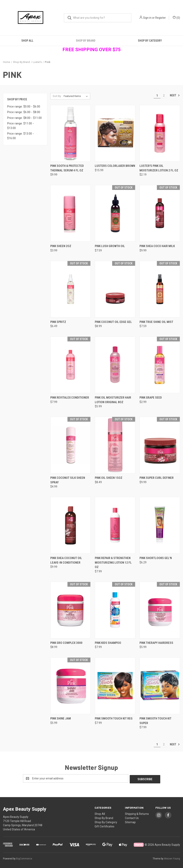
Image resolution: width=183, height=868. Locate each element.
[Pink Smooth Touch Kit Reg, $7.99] (115, 686)
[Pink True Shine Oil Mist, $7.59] (160, 289)
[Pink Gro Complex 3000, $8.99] (71, 610)
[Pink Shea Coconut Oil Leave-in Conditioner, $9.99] (71, 525)
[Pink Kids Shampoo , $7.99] (115, 610)
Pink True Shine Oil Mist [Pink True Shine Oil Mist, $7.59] (156, 322)
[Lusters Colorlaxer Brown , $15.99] (115, 133)
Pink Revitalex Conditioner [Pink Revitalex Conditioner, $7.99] (70, 398)
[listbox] (77, 96)
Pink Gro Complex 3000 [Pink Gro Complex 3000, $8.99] (66, 643)
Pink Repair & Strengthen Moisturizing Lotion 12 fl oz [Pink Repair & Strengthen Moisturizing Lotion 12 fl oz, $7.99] (113, 563)
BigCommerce (24, 858)
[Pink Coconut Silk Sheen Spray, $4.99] (71, 445)
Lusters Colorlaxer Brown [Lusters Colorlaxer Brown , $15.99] (115, 166)
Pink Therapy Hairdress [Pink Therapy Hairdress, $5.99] (156, 643)
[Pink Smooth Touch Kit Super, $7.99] (160, 686)
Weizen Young (172, 858)
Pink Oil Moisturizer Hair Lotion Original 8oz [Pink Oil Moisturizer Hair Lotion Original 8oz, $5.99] (113, 400)
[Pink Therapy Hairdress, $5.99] (160, 610)
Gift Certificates (104, 826)
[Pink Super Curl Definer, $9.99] (160, 445)
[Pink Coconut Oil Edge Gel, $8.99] (115, 289)
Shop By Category (150, 41)
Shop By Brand (86, 41)
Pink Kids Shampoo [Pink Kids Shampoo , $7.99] (108, 643)
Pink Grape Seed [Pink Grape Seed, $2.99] (151, 398)
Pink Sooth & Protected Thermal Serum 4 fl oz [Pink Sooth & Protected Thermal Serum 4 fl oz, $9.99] (67, 168)
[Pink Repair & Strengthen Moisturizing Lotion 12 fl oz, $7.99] (115, 525)
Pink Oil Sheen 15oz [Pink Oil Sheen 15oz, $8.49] (109, 478)
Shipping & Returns (137, 813)
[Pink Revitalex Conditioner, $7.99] (71, 365)
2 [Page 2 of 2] (164, 96)
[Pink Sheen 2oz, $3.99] (71, 213)
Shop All (27, 41)
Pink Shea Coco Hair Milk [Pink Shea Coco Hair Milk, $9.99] (157, 246)
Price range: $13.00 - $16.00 (21, 136)
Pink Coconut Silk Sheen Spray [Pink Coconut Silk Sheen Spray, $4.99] (68, 480)
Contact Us (132, 817)
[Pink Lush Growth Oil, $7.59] (115, 213)
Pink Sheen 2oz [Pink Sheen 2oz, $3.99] (61, 246)
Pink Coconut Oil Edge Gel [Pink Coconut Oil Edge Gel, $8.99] (113, 322)
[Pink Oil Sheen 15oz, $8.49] (115, 445)
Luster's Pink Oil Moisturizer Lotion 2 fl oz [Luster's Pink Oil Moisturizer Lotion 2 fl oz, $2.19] (159, 168)
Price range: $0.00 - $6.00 (24, 107)
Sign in (147, 18)
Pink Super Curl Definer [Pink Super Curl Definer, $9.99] (157, 478)
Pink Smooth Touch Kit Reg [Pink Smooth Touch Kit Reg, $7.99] (114, 718)
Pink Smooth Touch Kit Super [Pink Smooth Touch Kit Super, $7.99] (155, 721)
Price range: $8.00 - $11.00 (24, 118)
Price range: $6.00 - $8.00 (24, 112)
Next (175, 95)
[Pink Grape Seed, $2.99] (160, 365)
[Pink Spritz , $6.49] (71, 289)
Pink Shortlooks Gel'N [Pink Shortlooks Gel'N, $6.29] (156, 558)
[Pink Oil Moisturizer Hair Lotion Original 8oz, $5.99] (115, 365)
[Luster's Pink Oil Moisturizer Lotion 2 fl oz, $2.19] (160, 133)
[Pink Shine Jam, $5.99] (71, 686)
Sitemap (130, 821)
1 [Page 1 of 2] (157, 96)
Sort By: (57, 96)
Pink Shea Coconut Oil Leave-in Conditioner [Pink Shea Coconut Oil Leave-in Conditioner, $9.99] (66, 560)
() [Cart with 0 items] (176, 18)
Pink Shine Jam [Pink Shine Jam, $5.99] (61, 718)
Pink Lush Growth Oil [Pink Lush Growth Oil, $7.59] (110, 246)
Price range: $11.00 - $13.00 (21, 126)
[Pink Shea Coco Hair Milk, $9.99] (160, 213)
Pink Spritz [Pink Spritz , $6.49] (58, 322)
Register (161, 18)
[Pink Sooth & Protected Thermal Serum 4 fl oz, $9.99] (71, 133)
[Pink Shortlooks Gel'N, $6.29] (160, 525)
